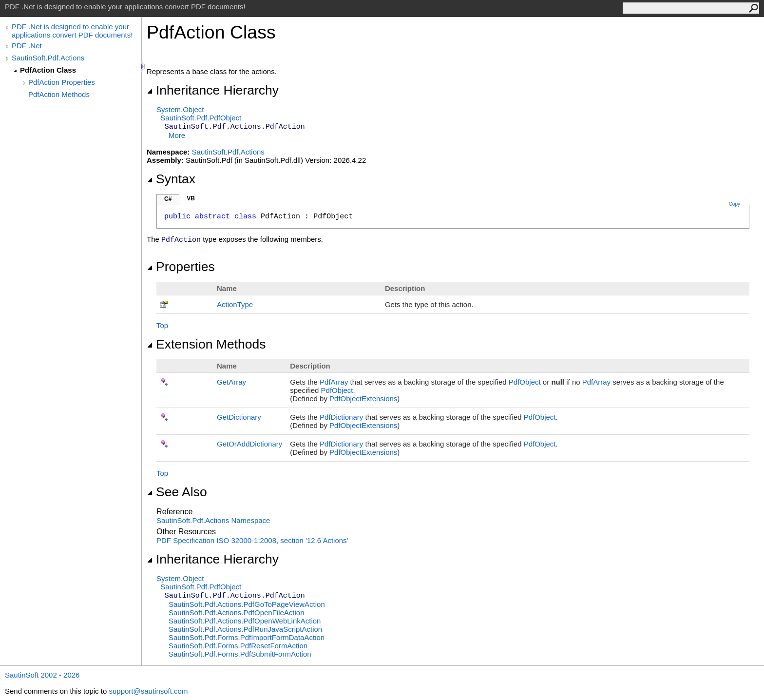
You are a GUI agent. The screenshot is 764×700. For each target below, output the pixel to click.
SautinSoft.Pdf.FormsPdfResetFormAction (238, 646)
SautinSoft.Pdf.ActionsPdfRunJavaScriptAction (245, 629)
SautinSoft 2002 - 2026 (42, 675)
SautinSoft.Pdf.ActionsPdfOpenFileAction (237, 612)
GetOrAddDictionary (249, 444)
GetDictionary (239, 417)
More (177, 135)
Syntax (171, 179)
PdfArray (334, 382)
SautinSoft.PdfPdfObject (201, 118)
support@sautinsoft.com (148, 691)
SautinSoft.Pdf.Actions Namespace (213, 520)
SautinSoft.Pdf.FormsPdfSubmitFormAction (240, 654)
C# (168, 199)
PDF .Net (27, 46)
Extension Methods (206, 344)
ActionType (235, 304)
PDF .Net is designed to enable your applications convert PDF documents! (72, 31)
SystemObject (180, 109)
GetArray (231, 382)
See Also (177, 492)
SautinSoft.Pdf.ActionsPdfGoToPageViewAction (247, 604)
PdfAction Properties (62, 82)
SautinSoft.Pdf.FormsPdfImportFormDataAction (247, 637)
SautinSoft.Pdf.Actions (48, 58)
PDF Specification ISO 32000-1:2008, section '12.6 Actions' (252, 540)
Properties (181, 267)
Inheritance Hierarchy (213, 90)
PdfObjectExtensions (363, 399)
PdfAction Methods (59, 94)
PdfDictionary (341, 417)
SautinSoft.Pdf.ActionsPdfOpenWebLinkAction (245, 621)
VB (191, 198)
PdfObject (525, 382)
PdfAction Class (48, 70)
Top (162, 325)
